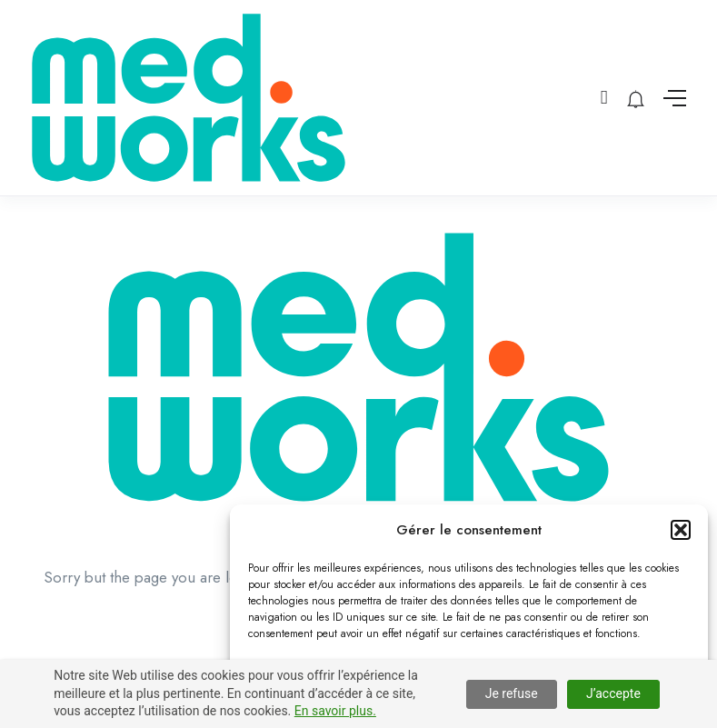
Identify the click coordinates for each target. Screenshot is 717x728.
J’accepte (613, 693)
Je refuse (512, 693)
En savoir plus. (335, 711)
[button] (681, 530)
